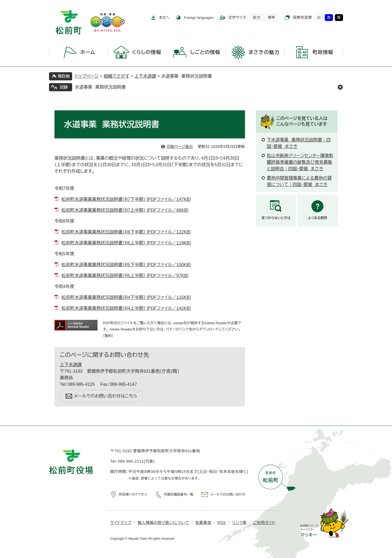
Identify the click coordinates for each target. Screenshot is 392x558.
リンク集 (239, 523)
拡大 (257, 17)
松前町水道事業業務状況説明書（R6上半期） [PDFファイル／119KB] (126, 243)
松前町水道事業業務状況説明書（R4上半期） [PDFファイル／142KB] (126, 308)
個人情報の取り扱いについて (163, 523)
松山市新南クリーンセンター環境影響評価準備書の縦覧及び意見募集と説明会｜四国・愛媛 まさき (300, 162)
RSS (222, 523)
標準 (271, 18)
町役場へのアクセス (133, 495)
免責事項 (203, 523)
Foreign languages (199, 18)
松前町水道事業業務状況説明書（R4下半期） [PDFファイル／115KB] (126, 297)
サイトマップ (121, 523)
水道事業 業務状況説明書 (100, 87)
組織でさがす (117, 76)
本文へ (164, 18)
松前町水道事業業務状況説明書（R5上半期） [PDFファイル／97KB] (125, 276)
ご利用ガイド (264, 523)
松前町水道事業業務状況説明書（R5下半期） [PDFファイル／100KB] (126, 265)
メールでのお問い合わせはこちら (105, 396)
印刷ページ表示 (180, 147)
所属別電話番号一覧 (179, 495)
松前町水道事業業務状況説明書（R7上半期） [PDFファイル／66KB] (125, 210)
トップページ (87, 76)
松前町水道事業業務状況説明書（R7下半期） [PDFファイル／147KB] (126, 199)
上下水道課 (145, 76)
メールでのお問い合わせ (228, 495)
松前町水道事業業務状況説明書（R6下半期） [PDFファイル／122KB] (126, 232)
